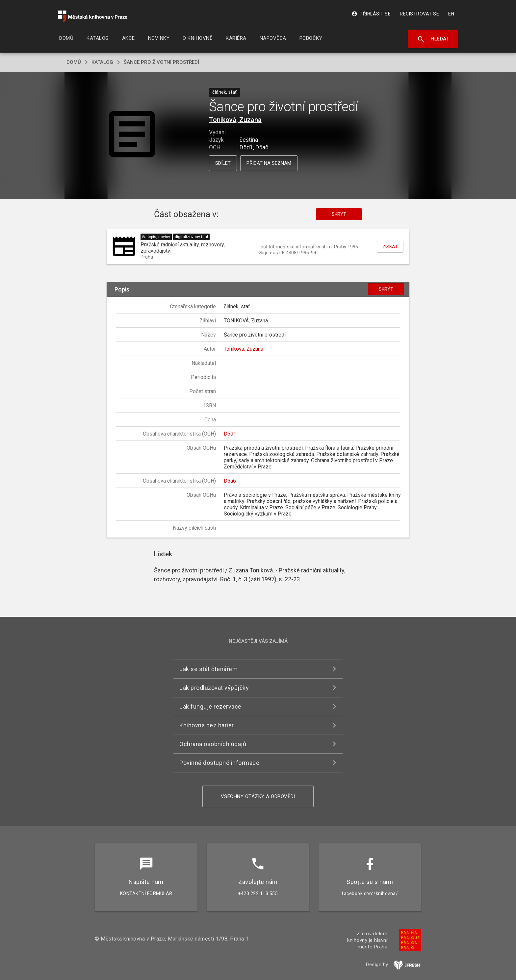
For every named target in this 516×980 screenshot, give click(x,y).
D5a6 (230, 481)
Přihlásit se (371, 14)
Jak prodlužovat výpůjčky (214, 688)
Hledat (433, 39)
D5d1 (230, 434)
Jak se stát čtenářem (208, 669)
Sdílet (223, 163)
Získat (390, 247)
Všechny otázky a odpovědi (258, 796)
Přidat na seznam (269, 163)
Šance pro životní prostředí (161, 62)
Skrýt (339, 214)
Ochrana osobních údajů (213, 744)
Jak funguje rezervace (210, 706)
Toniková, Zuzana (235, 120)
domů (74, 62)
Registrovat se (419, 14)
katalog (102, 62)
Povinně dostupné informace (219, 763)
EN (451, 14)
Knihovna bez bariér (207, 725)
